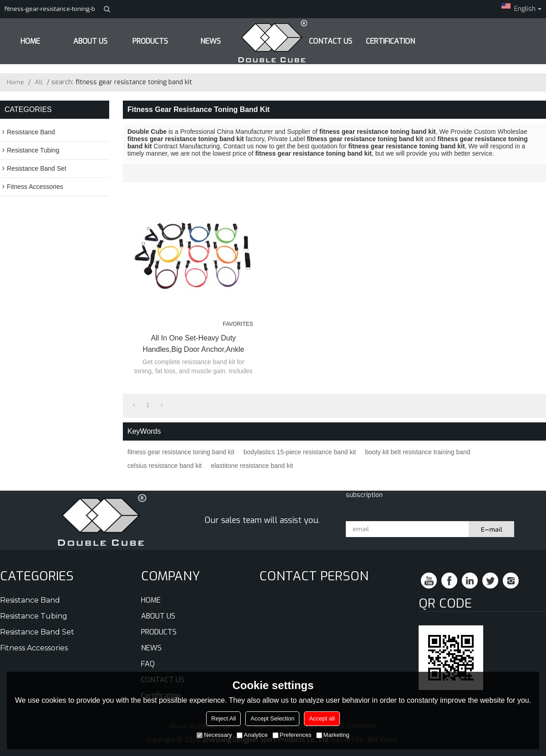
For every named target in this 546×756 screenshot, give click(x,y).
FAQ (148, 664)
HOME (30, 41)
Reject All (223, 718)
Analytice (252, 735)
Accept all (322, 718)
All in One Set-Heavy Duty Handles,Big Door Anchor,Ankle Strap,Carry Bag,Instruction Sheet (193, 345)
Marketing (333, 735)
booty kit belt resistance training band (418, 452)
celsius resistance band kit (164, 466)
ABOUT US (90, 41)
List (521, 173)
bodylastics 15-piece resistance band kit (300, 452)
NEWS (151, 648)
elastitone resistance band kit (252, 466)
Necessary (214, 735)
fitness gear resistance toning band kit (181, 452)
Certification (390, 41)
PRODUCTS (150, 41)
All (39, 82)
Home (15, 82)
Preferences (292, 735)
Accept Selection (272, 718)
